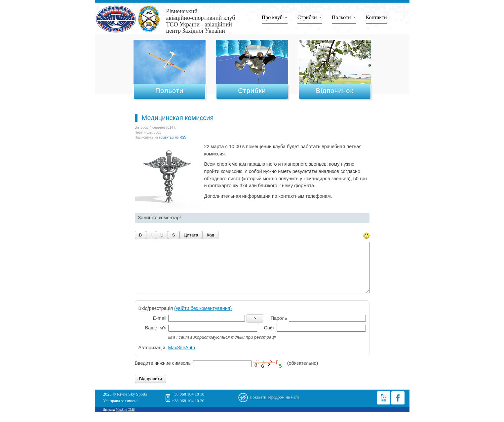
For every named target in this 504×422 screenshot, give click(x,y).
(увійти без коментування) (203, 318)
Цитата (191, 235)
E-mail (160, 328)
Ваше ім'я (156, 338)
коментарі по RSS (173, 137)
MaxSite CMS (125, 420)
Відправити (151, 389)
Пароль (279, 328)
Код (210, 235)
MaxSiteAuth (182, 358)
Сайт (269, 338)
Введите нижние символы (163, 373)
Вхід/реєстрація (185, 318)
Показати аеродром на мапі (274, 407)
